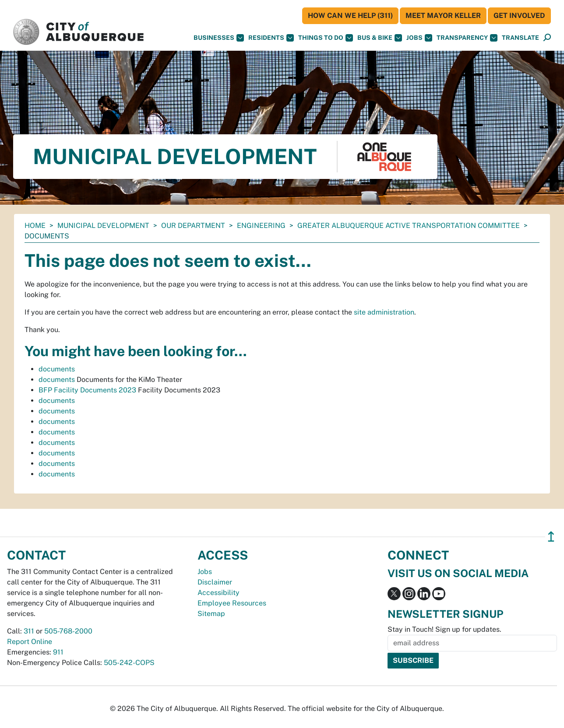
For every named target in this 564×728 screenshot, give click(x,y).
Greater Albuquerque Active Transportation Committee (409, 226)
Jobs (419, 38)
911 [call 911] (58, 652)
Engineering (261, 226)
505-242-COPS (129, 663)
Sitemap (211, 614)
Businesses (219, 38)
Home (35, 226)
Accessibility (219, 593)
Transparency (467, 38)
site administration (384, 312)
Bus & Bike (380, 38)
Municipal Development (103, 226)
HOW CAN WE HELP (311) (350, 16)
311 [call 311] (29, 631)
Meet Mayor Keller (443, 16)
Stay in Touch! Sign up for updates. (444, 629)
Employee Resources (232, 603)
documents (57, 369)
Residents (271, 38)
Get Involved (519, 16)
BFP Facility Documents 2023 (87, 390)
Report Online (30, 642)
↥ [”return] (551, 537)
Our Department (193, 226)
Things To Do (326, 38)
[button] (520, 38)
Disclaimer (215, 582)
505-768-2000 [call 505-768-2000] (68, 631)
